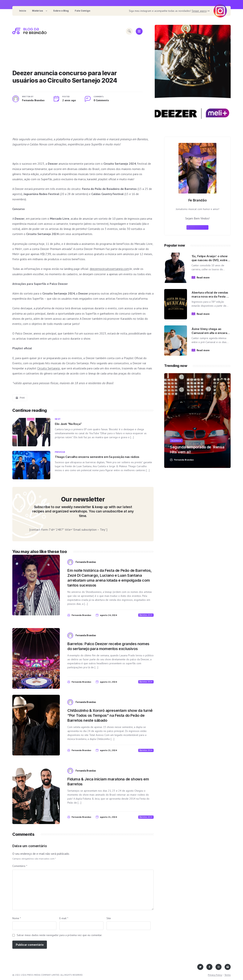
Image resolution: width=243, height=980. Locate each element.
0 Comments (101, 100)
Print (20, 398)
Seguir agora (199, 11)
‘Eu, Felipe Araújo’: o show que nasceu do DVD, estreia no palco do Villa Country (211, 260)
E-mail (64, 918)
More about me (197, 228)
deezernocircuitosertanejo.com (109, 269)
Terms (228, 975)
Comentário (20, 866)
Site (109, 918)
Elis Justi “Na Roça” (68, 424)
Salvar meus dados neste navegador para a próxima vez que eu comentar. (59, 935)
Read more (203, 277)
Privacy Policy (215, 975)
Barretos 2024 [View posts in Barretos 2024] (146, 615)
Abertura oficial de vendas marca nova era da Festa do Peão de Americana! (211, 297)
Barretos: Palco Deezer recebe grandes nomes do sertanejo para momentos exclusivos (108, 646)
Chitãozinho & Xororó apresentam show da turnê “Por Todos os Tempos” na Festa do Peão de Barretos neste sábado (110, 715)
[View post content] (193, 77)
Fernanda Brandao (33, 100)
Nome (17, 918)
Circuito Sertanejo (49, 368)
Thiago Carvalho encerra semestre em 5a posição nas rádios (97, 457)
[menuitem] (23, 11)
